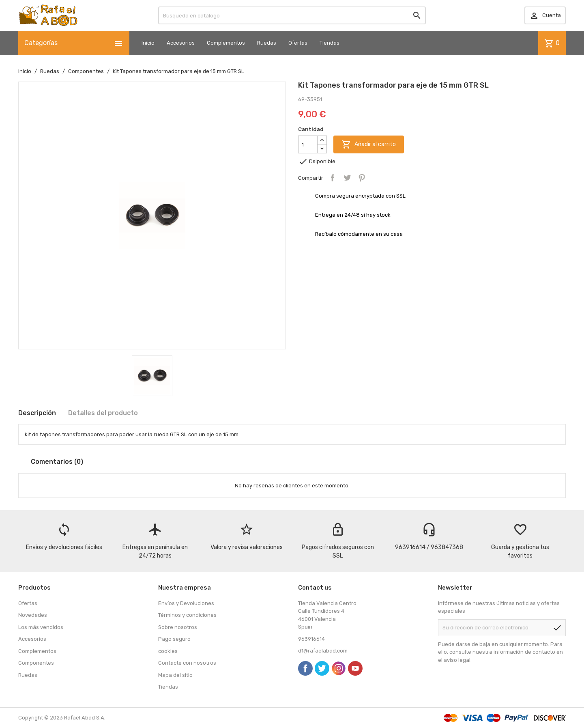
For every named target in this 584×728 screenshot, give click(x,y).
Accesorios (181, 43)
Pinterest (362, 178)
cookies (168, 651)
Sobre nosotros (178, 627)
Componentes (36, 663)
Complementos (226, 43)
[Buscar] (292, 15)
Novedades (33, 615)
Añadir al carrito (369, 144)
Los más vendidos (41, 627)
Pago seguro (174, 639)
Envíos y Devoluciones (186, 603)
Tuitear (347, 178)
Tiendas (330, 43)
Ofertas (298, 43)
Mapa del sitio (175, 675)
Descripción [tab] (37, 413)
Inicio (148, 43)
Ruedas (267, 43)
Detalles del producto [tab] (103, 413)
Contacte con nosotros (187, 663)
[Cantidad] (308, 144)
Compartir (333, 178)
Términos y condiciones (187, 615)
